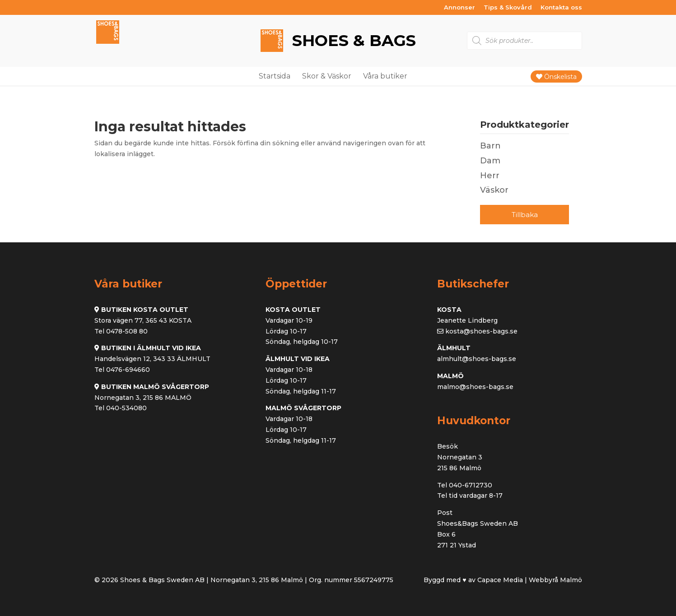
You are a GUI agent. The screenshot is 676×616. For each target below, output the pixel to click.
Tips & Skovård (508, 8)
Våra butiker (385, 76)
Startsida (275, 76)
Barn (490, 146)
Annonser (459, 8)
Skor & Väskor (327, 76)
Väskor (494, 190)
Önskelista (556, 77)
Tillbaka (525, 215)
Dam (490, 161)
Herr (490, 176)
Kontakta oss (561, 8)
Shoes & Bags (352, 40)
